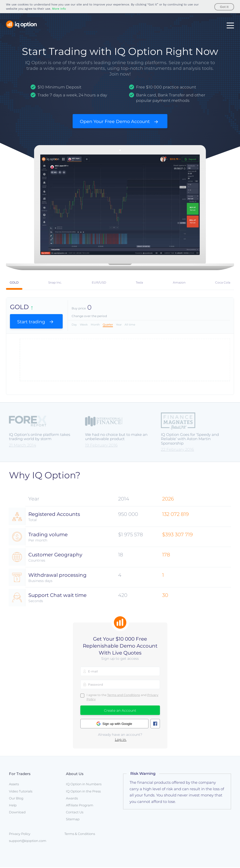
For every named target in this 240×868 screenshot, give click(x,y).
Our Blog (16, 799)
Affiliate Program (80, 806)
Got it (224, 7)
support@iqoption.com (28, 841)
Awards (72, 799)
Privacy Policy (20, 834)
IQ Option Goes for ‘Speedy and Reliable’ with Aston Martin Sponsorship (190, 440)
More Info (59, 9)
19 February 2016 (101, 446)
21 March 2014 (23, 446)
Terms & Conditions (80, 834)
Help (13, 806)
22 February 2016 (177, 450)
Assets (14, 785)
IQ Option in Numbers (84, 785)
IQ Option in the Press (83, 792)
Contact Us (75, 813)
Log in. (121, 740)
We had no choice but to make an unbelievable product (116, 437)
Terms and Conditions (124, 696)
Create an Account (120, 711)
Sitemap (73, 820)
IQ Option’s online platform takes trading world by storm (40, 437)
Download (17, 813)
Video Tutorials (21, 792)
